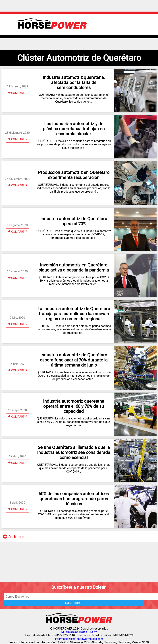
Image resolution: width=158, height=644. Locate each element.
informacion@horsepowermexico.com (79, 639)
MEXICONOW (70, 632)
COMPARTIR (17, 93)
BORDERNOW (88, 632)
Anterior (14, 537)
